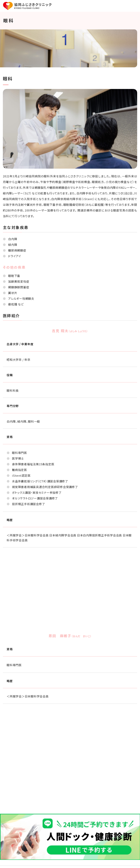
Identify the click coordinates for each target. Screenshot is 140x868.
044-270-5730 (74, 794)
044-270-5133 (74, 775)
